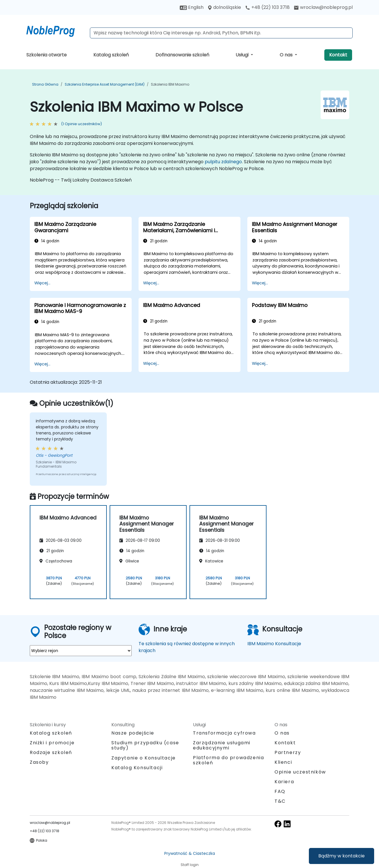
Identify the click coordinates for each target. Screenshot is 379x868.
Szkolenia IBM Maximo (170, 84)
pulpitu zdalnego (223, 162)
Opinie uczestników (300, 772)
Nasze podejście (133, 733)
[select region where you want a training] (81, 651)
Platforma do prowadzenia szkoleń (228, 760)
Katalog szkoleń (111, 55)
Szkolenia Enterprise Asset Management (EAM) (105, 84)
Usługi (243, 55)
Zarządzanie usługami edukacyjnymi (222, 745)
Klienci (283, 762)
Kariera (284, 782)
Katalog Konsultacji (137, 768)
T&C (280, 801)
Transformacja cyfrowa (224, 733)
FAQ (280, 791)
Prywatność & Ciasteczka (190, 853)
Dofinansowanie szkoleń (182, 55)
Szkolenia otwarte (47, 55)
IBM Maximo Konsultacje (274, 644)
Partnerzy (288, 752)
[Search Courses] (221, 33)
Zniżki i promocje (52, 743)
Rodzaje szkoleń (51, 752)
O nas (287, 55)
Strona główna (45, 84)
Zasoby (39, 762)
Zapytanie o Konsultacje (144, 758)
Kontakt (338, 55)
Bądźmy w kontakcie (342, 856)
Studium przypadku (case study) (145, 745)
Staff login (190, 865)
